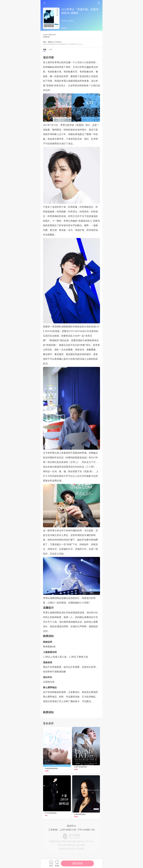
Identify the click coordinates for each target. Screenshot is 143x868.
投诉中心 (71, 826)
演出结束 (77, 863)
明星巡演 (71, 845)
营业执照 (80, 849)
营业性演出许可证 (67, 849)
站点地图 (81, 845)
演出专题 (62, 845)
